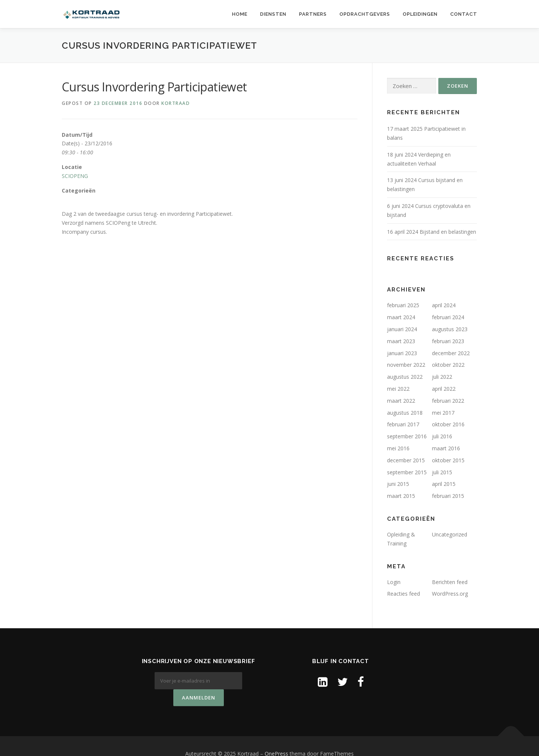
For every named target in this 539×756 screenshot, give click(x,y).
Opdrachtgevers (365, 14)
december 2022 (451, 353)
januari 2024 (402, 329)
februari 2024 (448, 317)
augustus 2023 (450, 329)
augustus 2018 (405, 413)
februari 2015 (448, 496)
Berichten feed (450, 582)
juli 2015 (442, 472)
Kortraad (176, 103)
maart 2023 (401, 341)
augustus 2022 (405, 377)
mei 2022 (398, 389)
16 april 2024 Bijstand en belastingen (432, 232)
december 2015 (406, 460)
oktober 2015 (448, 460)
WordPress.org (450, 594)
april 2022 (444, 389)
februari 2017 (403, 424)
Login (394, 582)
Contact (464, 14)
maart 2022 (401, 401)
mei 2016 (398, 448)
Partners (313, 14)
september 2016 (407, 436)
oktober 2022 (448, 365)
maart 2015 (401, 496)
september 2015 (407, 472)
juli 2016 (442, 436)
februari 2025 (403, 305)
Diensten (273, 14)
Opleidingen (420, 14)
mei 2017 (443, 413)
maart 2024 (401, 317)
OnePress (276, 739)
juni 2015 (398, 484)
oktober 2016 (448, 424)
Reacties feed (404, 594)
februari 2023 (448, 341)
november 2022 (406, 365)
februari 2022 (448, 401)
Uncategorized (450, 534)
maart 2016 (446, 448)
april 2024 (444, 305)
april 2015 (444, 484)
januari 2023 (402, 353)
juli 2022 (442, 377)
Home (240, 14)
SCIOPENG (75, 176)
